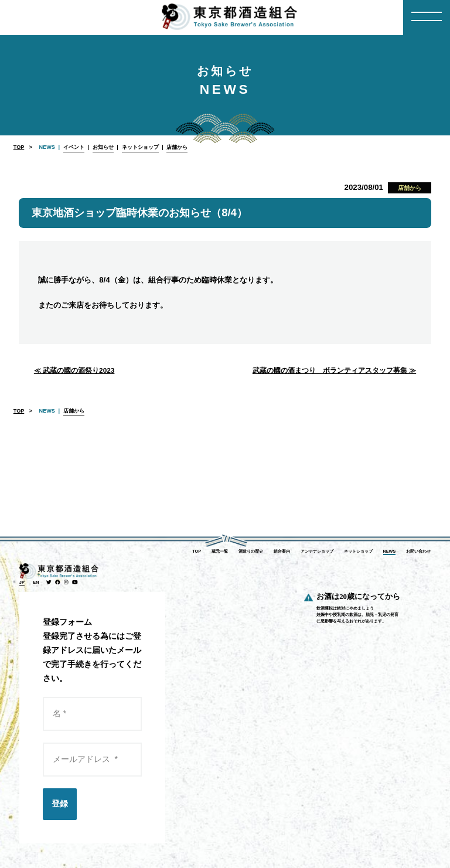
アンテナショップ (317, 551)
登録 (60, 804)
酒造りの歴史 (251, 551)
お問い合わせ (418, 551)
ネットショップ (358, 551)
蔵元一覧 (220, 551)
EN (36, 582)
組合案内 (282, 551)
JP (22, 582)
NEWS (390, 551)
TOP (19, 147)
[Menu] (427, 18)
